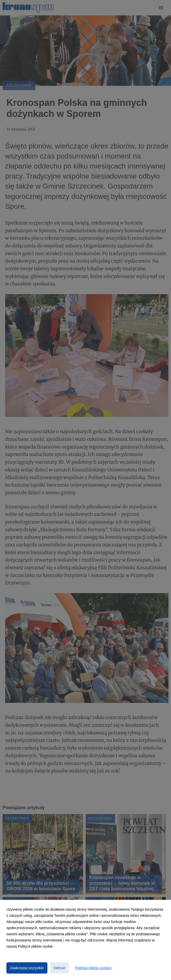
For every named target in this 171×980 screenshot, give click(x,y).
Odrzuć (59, 968)
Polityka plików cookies (93, 968)
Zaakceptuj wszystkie (27, 968)
